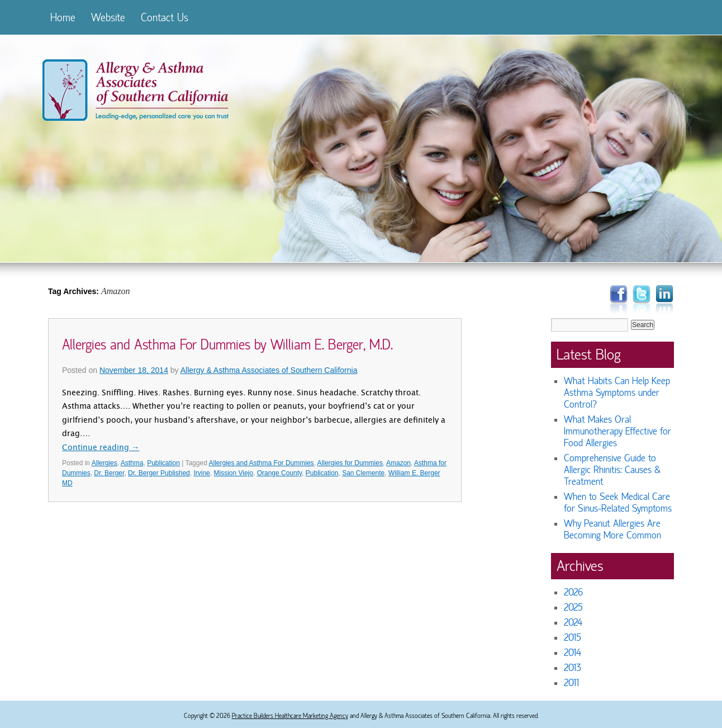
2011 (571, 683)
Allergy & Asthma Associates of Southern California (269, 370)
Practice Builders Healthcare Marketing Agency (290, 716)
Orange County (280, 473)
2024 (573, 623)
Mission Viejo (233, 473)
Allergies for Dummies (350, 463)
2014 (573, 653)
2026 (573, 592)
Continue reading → (101, 448)
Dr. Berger (109, 473)
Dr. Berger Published (159, 473)
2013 (573, 668)
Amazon (398, 463)
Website (108, 18)
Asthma (132, 463)
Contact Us (165, 18)
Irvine (201, 473)
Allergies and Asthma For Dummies (261, 463)
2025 (573, 608)
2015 (573, 638)
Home (63, 18)
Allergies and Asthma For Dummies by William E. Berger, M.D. (227, 345)
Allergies (104, 463)
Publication (163, 463)
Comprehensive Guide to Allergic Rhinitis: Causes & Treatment (612, 470)
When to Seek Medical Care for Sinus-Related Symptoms (618, 503)
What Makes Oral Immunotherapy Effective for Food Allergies (617, 431)
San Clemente (363, 473)
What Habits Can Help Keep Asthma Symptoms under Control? (617, 393)
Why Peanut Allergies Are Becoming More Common (612, 530)
